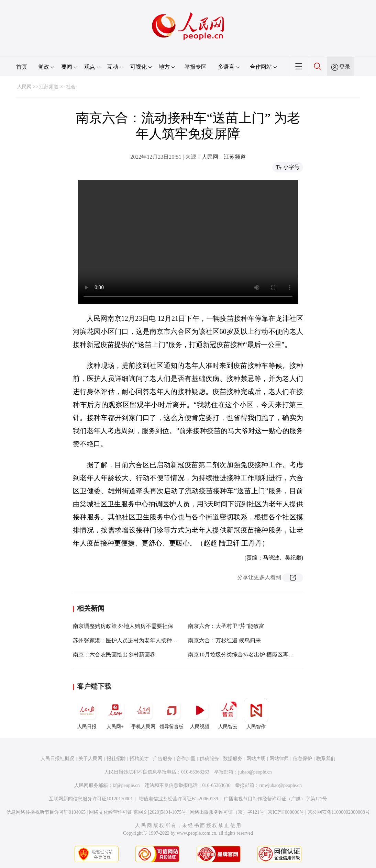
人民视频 (200, 714)
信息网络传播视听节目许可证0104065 (46, 812)
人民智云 (228, 714)
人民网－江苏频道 (224, 157)
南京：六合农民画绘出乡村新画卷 (114, 655)
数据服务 (233, 759)
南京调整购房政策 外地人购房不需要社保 (123, 626)
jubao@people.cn (255, 772)
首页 (22, 67)
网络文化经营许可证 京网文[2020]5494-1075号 (138, 812)
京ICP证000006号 (286, 812)
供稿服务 (209, 759)
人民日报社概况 (57, 759)
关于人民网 (90, 759)
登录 (345, 67)
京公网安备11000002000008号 (339, 812)
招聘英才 (139, 759)
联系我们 (326, 759)
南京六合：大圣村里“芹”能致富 (226, 626)
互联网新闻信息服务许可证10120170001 (91, 799)
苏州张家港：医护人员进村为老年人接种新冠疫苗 (133, 640)
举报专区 (196, 67)
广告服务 (163, 759)
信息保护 (302, 759)
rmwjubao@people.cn (280, 785)
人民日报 (87, 714)
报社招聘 (116, 759)
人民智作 (256, 714)
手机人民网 (143, 714)
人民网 (24, 87)
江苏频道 (49, 87)
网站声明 (256, 759)
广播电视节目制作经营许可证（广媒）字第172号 (275, 799)
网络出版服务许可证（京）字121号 (227, 812)
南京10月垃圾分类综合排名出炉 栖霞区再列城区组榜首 (255, 655)
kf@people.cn (126, 785)
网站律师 (279, 759)
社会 (71, 87)
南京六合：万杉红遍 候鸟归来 (224, 640)
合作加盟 (186, 759)
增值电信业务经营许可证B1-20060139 (179, 799)
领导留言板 (172, 714)
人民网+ (115, 714)
